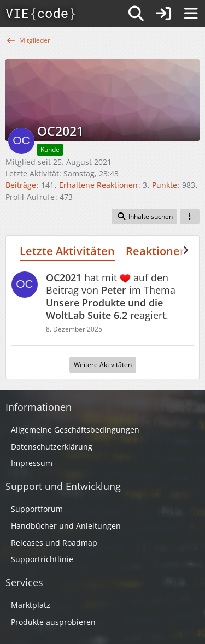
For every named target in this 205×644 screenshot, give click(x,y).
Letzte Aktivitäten (67, 251)
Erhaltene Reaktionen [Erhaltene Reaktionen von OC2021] (98, 185)
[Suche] (136, 14)
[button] (144, 217)
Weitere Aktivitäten (103, 365)
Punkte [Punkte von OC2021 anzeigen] (165, 185)
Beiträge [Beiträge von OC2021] (21, 185)
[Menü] (191, 14)
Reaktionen (156, 251)
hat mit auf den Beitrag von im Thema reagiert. (111, 296)
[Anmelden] (163, 14)
